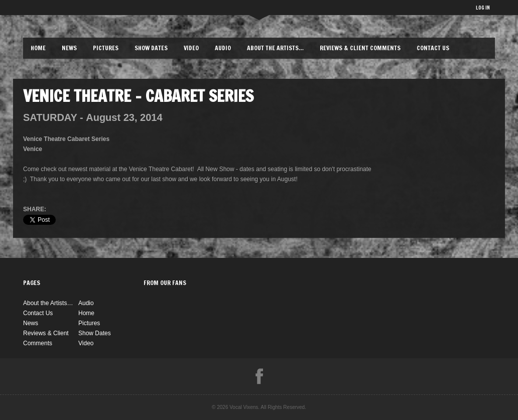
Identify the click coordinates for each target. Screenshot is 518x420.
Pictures (106, 48)
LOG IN (483, 8)
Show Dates (151, 48)
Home (38, 48)
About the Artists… (275, 48)
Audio (223, 48)
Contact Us (433, 48)
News (69, 48)
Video (191, 48)
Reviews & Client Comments (360, 48)
